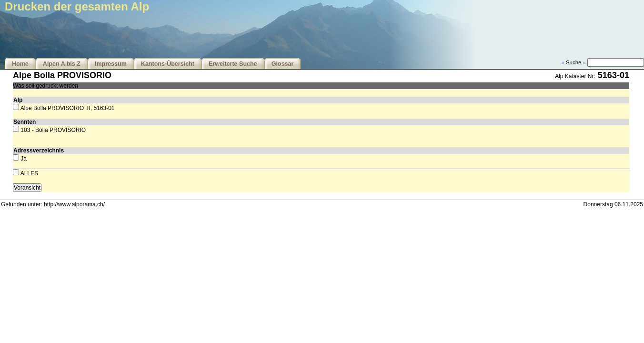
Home (20, 64)
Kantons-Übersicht (168, 64)
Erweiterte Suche (233, 64)
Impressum (111, 64)
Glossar (283, 64)
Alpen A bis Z (62, 64)
